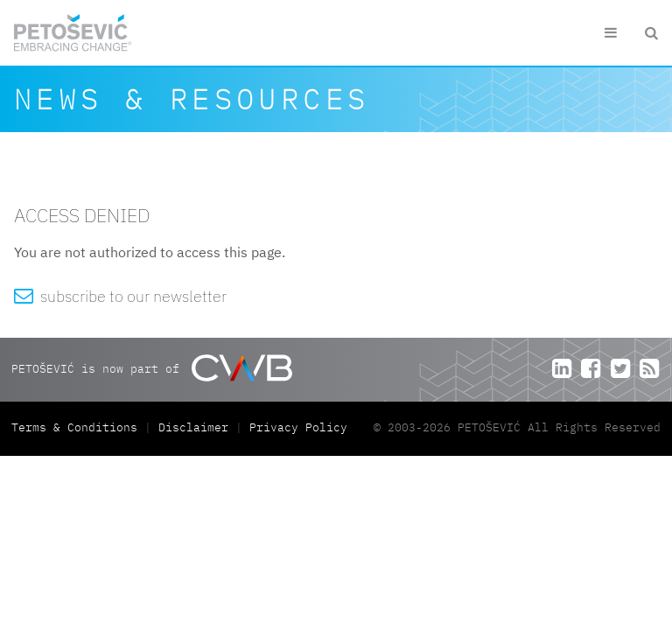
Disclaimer (193, 427)
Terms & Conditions (78, 427)
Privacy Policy (298, 427)
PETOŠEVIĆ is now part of (152, 368)
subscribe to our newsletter (120, 296)
